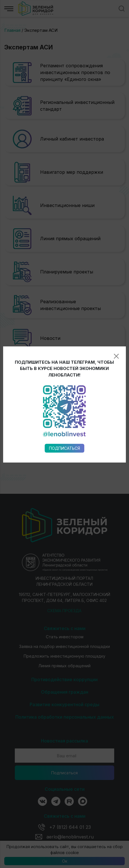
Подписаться (64, 330)
